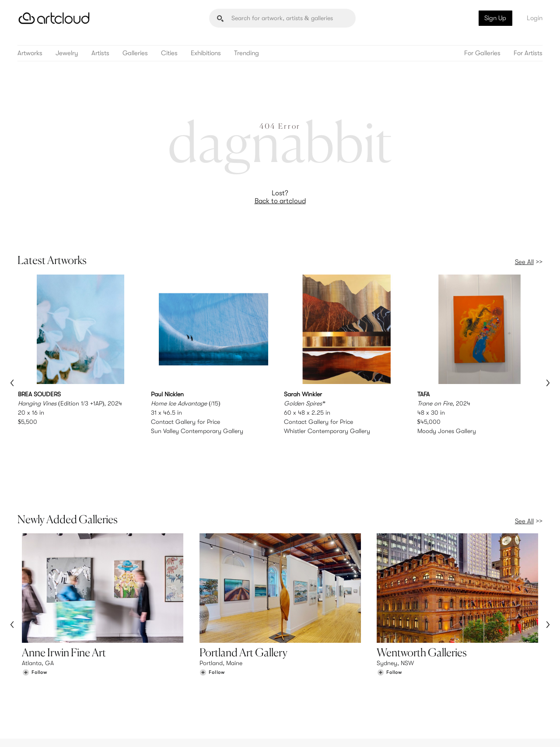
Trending (247, 53)
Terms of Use (62, 735)
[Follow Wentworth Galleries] (389, 617)
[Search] (282, 18)
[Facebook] (466, 730)
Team (434, 676)
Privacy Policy (97, 735)
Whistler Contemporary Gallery (327, 431)
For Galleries (482, 53)
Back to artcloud (280, 201)
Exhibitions (206, 53)
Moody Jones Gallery (447, 431)
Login (535, 18)
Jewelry (67, 53)
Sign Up (495, 18)
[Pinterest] (446, 730)
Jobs (433, 685)
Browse (31, 676)
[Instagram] (427, 730)
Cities (169, 53)
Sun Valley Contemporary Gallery (197, 431)
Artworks (30, 53)
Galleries (135, 53)
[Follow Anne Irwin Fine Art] (35, 617)
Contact (438, 694)
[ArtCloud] (54, 18)
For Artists (528, 53)
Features (169, 676)
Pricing (166, 685)
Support (168, 694)
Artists (100, 53)
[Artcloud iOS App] (504, 729)
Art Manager (309, 694)
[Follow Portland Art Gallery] (212, 617)
